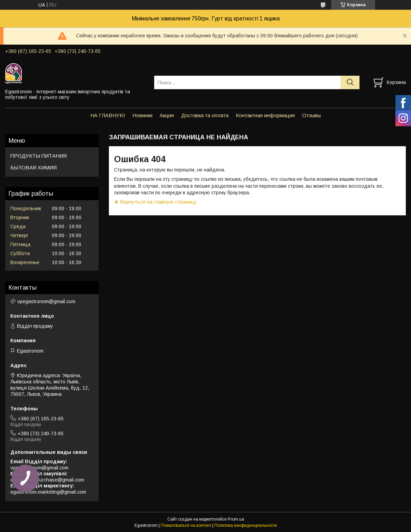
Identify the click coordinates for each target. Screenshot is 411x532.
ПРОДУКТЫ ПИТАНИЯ (39, 156)
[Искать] (350, 82)
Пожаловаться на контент (186, 525)
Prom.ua (236, 519)
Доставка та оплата (205, 115)
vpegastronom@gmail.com (46, 301)
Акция (167, 115)
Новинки (142, 115)
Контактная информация (265, 115)
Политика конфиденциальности (246, 525)
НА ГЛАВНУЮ (108, 115)
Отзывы (311, 115)
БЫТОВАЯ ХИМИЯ (34, 167)
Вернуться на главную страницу (158, 202)
